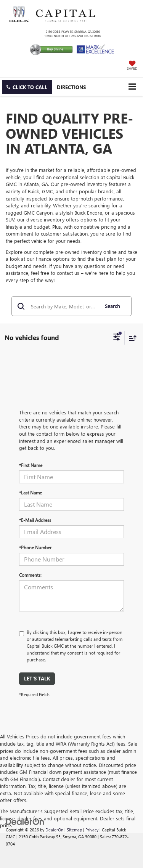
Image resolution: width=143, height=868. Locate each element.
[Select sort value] (131, 338)
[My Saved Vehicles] (132, 66)
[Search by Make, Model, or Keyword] (64, 306)
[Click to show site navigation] (132, 87)
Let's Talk (37, 678)
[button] (27, 87)
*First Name (31, 465)
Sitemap (74, 830)
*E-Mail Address (35, 520)
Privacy (92, 830)
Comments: (30, 575)
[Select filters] (117, 338)
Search (112, 306)
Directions (71, 87)
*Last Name (31, 493)
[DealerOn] (25, 821)
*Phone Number (35, 547)
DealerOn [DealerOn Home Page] (54, 830)
